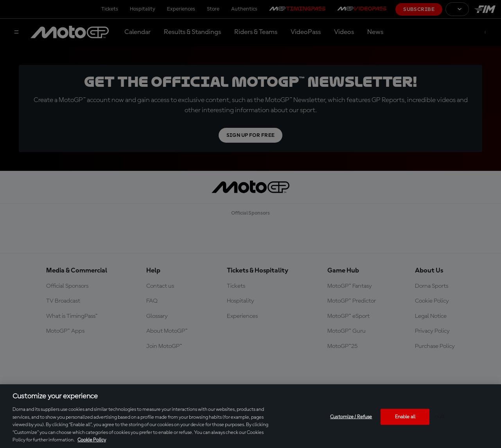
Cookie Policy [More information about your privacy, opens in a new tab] (92, 440)
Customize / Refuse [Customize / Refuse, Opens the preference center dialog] (351, 417)
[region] (250, 416)
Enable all (405, 417)
